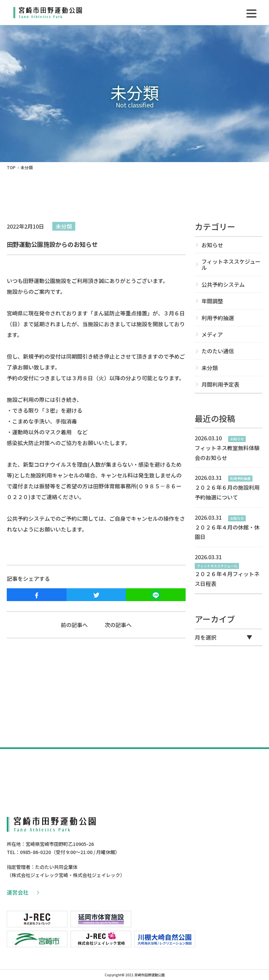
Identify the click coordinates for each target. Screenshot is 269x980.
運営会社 (23, 892)
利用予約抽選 (218, 318)
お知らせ (212, 245)
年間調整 (212, 301)
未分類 (64, 226)
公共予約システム (223, 284)
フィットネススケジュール (231, 264)
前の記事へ (74, 625)
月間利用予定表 (220, 384)
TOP (11, 167)
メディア (212, 334)
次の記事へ (118, 625)
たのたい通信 (218, 351)
